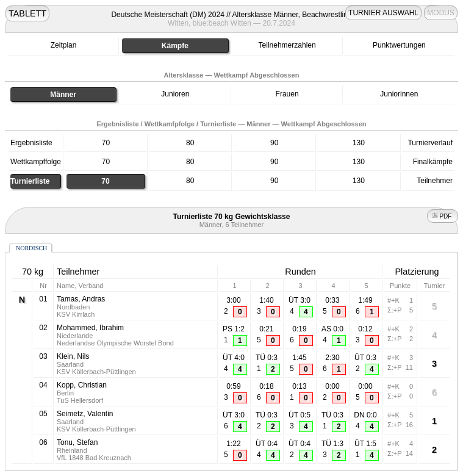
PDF (443, 216)
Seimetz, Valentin (85, 414)
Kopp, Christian (82, 385)
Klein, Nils (73, 356)
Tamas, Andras (81, 299)
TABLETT (27, 13)
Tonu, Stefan (77, 442)
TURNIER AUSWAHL (383, 13)
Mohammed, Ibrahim (90, 328)
